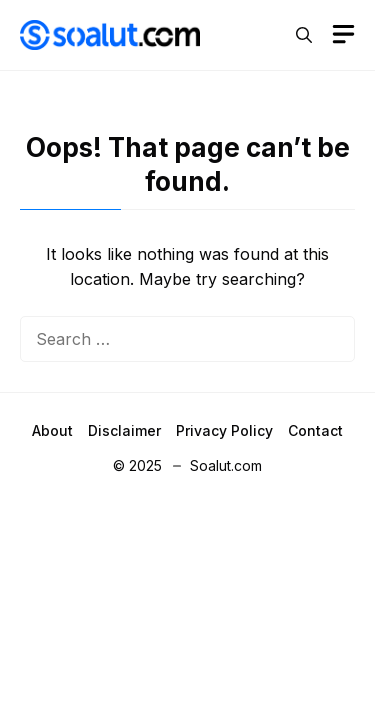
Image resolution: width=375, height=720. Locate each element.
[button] (304, 35)
